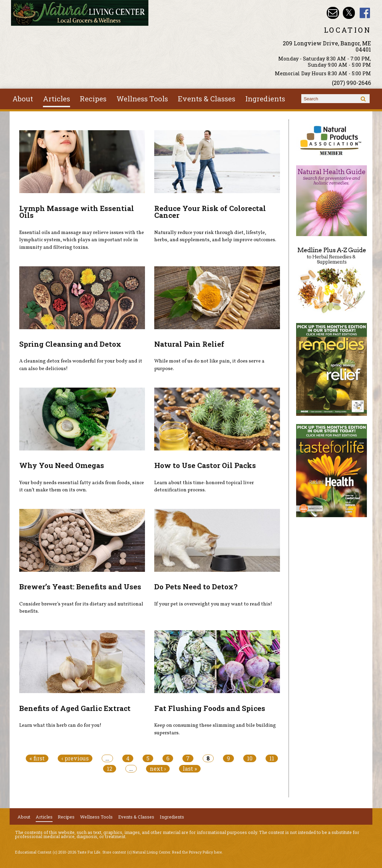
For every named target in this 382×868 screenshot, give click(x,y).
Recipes (93, 99)
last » (190, 769)
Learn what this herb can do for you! (60, 725)
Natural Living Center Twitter (349, 13)
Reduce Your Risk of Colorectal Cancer (210, 212)
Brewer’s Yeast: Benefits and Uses (80, 587)
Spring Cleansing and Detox (70, 344)
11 (272, 758)
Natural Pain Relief (189, 344)
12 (110, 769)
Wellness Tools (142, 99)
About (23, 99)
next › (158, 769)
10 (250, 758)
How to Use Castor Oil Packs (205, 465)
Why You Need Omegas (62, 465)
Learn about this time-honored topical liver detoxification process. (204, 487)
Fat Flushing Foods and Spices (210, 708)
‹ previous (75, 758)
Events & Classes (207, 99)
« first (37, 758)
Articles (57, 99)
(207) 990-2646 (351, 83)
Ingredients (265, 99)
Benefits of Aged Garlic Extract (75, 708)
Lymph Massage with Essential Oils (77, 212)
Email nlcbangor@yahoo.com (333, 13)
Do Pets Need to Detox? (196, 587)
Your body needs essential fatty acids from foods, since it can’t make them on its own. (82, 487)
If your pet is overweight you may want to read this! (213, 604)
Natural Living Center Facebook (365, 13)
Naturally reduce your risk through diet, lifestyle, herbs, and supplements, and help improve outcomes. (215, 236)
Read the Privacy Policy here (197, 852)
